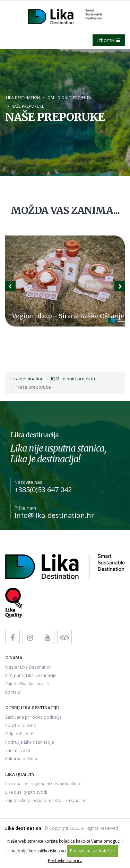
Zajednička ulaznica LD (27, 684)
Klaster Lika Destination (28, 667)
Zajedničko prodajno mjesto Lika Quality (45, 800)
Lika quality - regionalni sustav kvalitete (43, 784)
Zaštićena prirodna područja (33, 717)
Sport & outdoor (22, 725)
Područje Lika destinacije (30, 742)
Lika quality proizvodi (26, 792)
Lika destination (23, 97)
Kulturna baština (21, 759)
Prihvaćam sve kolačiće (93, 851)
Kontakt (13, 692)
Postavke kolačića (65, 861)
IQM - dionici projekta (69, 97)
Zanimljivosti (18, 750)
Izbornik (109, 40)
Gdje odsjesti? (19, 734)
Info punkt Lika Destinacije (31, 675)
